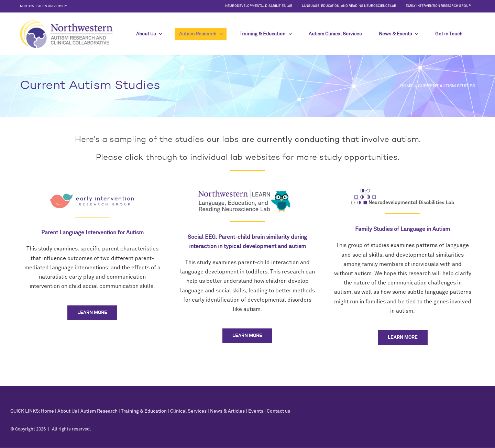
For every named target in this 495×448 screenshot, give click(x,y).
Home (47, 411)
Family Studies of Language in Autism (403, 229)
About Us (67, 411)
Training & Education (144, 411)
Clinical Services (188, 411)
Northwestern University (43, 6)
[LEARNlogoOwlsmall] (247, 192)
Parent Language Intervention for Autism (92, 233)
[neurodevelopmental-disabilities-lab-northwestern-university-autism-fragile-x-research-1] (403, 192)
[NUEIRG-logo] (92, 192)
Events (256, 411)
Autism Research (99, 411)
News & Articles (227, 411)
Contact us (278, 411)
